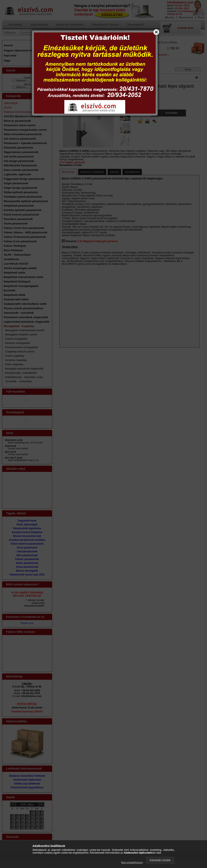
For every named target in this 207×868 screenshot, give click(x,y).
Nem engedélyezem (132, 863)
